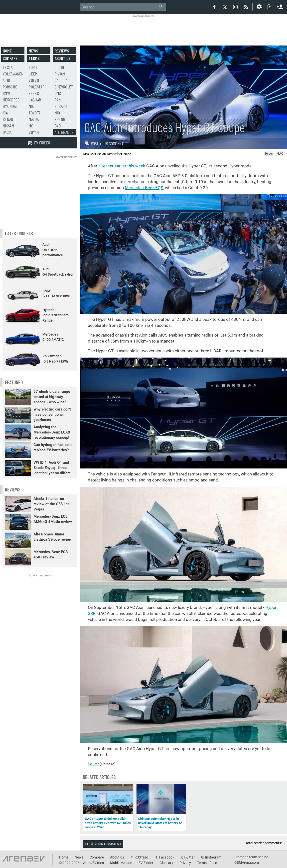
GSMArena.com (247, 863)
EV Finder (146, 863)
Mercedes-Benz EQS (144, 188)
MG (31, 126)
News (33, 51)
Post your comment (104, 143)
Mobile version (121, 863)
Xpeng (60, 119)
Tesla (8, 67)
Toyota (35, 113)
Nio (57, 113)
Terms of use (207, 863)
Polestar (37, 87)
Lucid (59, 67)
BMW (6, 93)
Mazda (34, 119)
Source (94, 764)
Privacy (185, 863)
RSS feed (141, 857)
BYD (58, 126)
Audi (6, 80)
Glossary (166, 863)
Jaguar (35, 100)
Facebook (167, 857)
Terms (34, 58)
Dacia (7, 132)
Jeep (33, 74)
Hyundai (10, 106)
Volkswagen (13, 74)
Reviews (62, 51)
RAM (58, 100)
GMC (58, 93)
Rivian (60, 74)
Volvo (34, 80)
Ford (33, 67)
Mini (32, 106)
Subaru (61, 106)
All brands (64, 132)
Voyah (34, 132)
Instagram (213, 857)
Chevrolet (64, 87)
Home (7, 51)
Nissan (8, 126)
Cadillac (62, 80)
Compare (10, 58)
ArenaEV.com (93, 863)
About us (63, 58)
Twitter (189, 857)
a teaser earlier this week (122, 166)
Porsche (10, 87)
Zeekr (34, 93)
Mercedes (11, 100)
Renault (10, 119)
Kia (5, 113)
